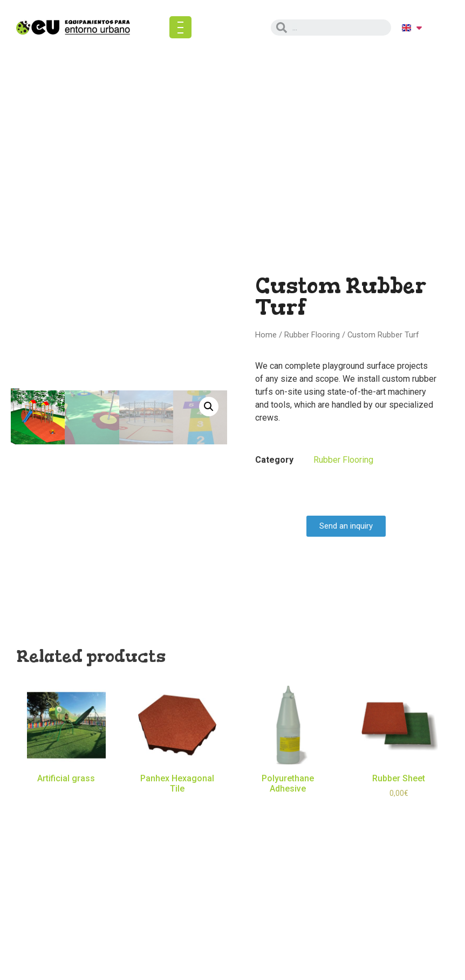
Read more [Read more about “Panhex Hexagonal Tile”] (177, 805)
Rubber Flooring (312, 335)
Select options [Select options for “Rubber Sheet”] (399, 809)
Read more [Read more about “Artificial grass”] (66, 794)
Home (266, 335)
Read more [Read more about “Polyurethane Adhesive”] (288, 805)
